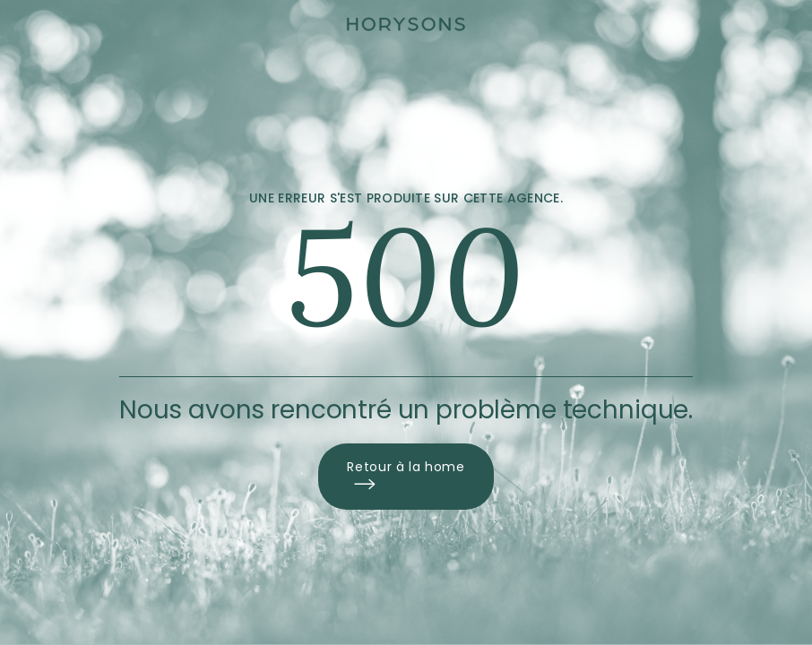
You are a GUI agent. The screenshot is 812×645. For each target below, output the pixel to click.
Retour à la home (406, 477)
